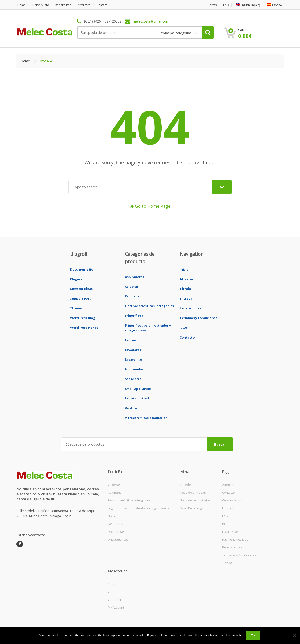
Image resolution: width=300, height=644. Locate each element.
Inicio (184, 269)
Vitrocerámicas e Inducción (146, 418)
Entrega (186, 298)
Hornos (131, 340)
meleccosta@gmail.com (151, 21)
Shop (112, 583)
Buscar (220, 444)
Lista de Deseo (233, 531)
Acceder (186, 484)
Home (21, 5)
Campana (132, 296)
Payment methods (235, 539)
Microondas (134, 369)
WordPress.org (191, 508)
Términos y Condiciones (199, 318)
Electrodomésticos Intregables (149, 306)
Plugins (76, 279)
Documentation (83, 269)
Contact (109, 5)
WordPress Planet (84, 328)
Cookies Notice (233, 500)
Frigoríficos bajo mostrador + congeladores (138, 508)
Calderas (132, 286)
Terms (208, 5)
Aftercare (89, 5)
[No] (294, 636)
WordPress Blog (83, 318)
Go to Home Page (150, 206)
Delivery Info (42, 5)
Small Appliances (138, 389)
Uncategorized (137, 398)
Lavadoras (133, 350)
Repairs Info (67, 5)
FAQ (222, 5)
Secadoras (133, 379)
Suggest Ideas (81, 289)
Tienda (185, 289)
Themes (76, 308)
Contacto (187, 337)
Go (222, 187)
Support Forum (82, 298)
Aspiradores (135, 277)
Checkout (114, 599)
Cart (111, 591)
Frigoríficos (134, 316)
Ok (254, 636)
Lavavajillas (134, 359)
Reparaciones (190, 308)
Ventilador (133, 408)
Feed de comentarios (195, 500)
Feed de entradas (193, 492)
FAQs (184, 328)
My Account (116, 607)
